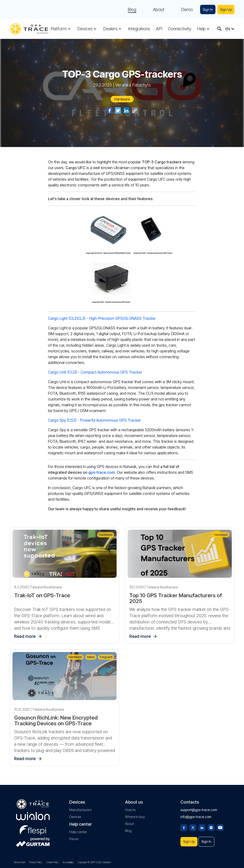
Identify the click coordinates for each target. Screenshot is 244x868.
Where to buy (135, 814)
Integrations (139, 29)
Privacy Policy (36, 862)
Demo (184, 10)
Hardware (122, 99)
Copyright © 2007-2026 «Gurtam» (94, 862)
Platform (59, 29)
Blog (129, 10)
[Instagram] (211, 825)
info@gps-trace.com (196, 814)
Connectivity (180, 29)
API (159, 29)
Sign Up (225, 9)
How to (130, 807)
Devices (85, 29)
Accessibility (68, 862)
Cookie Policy (52, 862)
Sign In (206, 9)
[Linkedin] (202, 825)
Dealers (110, 29)
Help (201, 29)
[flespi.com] (33, 826)
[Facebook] (184, 825)
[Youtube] (220, 825)
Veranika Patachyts (133, 85)
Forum (74, 836)
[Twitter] (193, 825)
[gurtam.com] (33, 813)
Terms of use (19, 862)
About (156, 10)
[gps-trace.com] (29, 29)
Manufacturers (80, 807)
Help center (78, 829)
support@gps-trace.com (199, 807)
